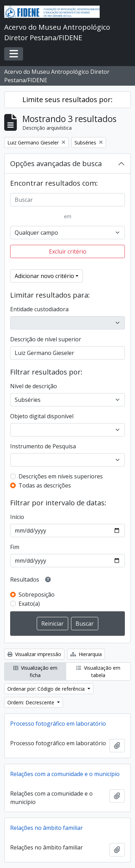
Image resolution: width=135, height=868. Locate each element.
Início (17, 517)
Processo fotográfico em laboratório (58, 724)
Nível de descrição (34, 386)
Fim (15, 547)
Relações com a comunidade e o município (65, 774)
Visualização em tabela (98, 671)
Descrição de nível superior (46, 339)
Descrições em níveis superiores (61, 476)
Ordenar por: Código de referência (47, 689)
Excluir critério (68, 251)
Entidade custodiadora (39, 309)
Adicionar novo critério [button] (44, 276)
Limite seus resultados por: (67, 99)
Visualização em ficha (35, 671)
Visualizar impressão (34, 654)
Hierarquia (86, 654)
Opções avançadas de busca (56, 163)
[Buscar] (67, 200)
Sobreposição (37, 595)
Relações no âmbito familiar (47, 828)
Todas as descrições (45, 485)
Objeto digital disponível (42, 416)
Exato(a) (29, 604)
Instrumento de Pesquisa (43, 446)
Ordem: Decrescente (31, 702)
